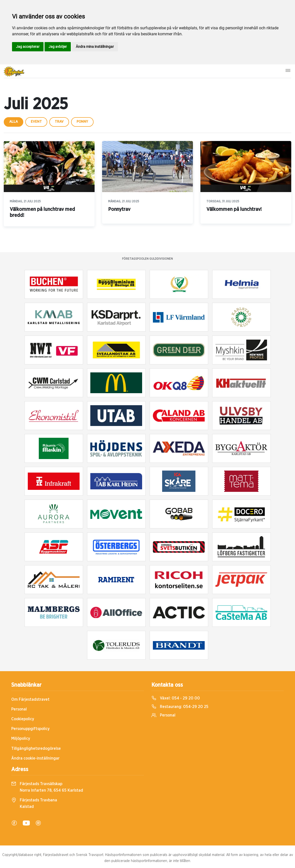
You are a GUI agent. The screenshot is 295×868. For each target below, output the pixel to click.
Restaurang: (180, 707)
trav (59, 122)
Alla (14, 122)
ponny (82, 122)
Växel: (176, 698)
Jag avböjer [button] (58, 47)
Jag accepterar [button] (28, 47)
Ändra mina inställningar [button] (95, 47)
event (36, 122)
